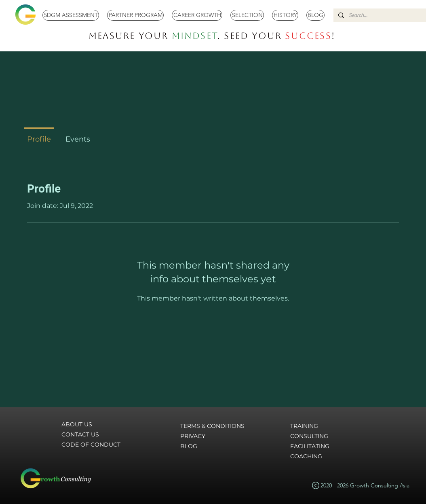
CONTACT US (80, 434)
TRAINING (304, 426)
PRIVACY (193, 436)
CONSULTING (309, 436)
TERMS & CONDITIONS (212, 426)
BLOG (189, 446)
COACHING (306, 456)
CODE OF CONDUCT (91, 445)
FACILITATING (310, 446)
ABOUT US (77, 424)
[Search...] (382, 15)
